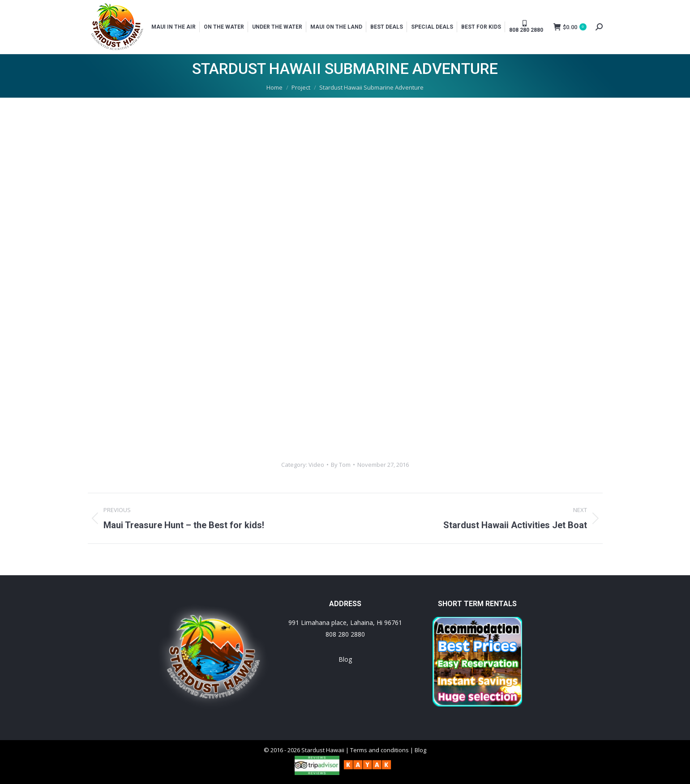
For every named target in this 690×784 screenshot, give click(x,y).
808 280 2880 (345, 634)
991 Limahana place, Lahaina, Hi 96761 (345, 622)
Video (316, 465)
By (341, 465)
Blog (345, 659)
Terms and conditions (379, 750)
